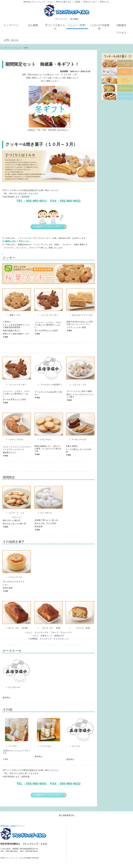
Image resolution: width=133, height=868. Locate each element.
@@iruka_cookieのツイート (13, 826)
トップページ (6, 48)
